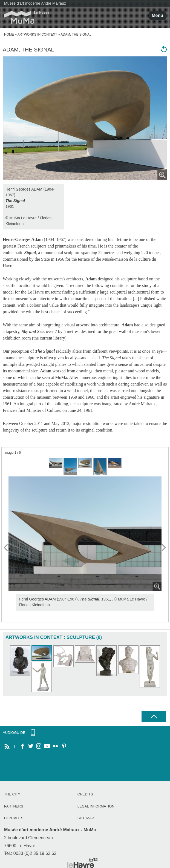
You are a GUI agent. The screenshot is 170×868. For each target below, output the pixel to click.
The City (12, 794)
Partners (14, 806)
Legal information (96, 806)
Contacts (14, 818)
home (9, 35)
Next (164, 548)
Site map (86, 818)
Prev (6, 548)
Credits (85, 794)
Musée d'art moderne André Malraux (35, 3)
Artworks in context (37, 35)
